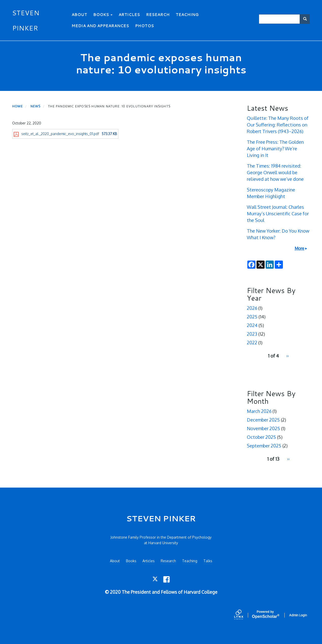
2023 (252, 334)
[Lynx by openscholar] (243, 615)
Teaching (187, 15)
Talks (208, 561)
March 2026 (259, 411)
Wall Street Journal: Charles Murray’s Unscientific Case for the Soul (278, 214)
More (299, 248)
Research (158, 15)
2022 (252, 343)
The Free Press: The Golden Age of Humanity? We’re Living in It (275, 149)
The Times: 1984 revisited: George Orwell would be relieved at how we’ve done (275, 172)
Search (307, 19)
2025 (252, 317)
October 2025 (261, 437)
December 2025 (263, 420)
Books (103, 15)
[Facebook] (166, 579)
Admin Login (298, 615)
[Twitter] (156, 579)
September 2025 (264, 446)
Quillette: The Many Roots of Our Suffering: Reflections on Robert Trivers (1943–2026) (278, 125)
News (36, 106)
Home (18, 106)
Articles (129, 15)
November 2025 (263, 428)
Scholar (265, 614)
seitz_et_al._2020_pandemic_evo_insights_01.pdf (60, 134)
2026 (252, 308)
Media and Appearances (100, 26)
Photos (144, 26)
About (79, 15)
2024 (252, 325)
